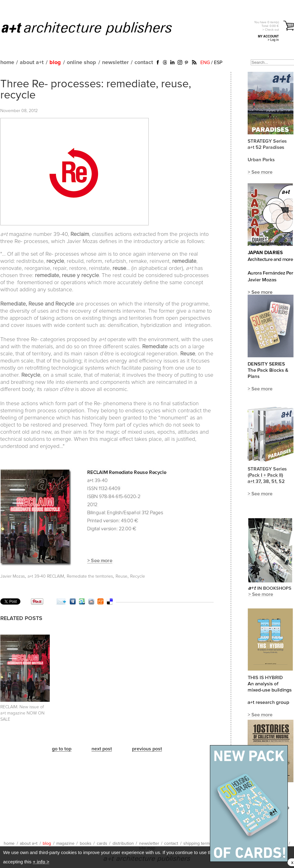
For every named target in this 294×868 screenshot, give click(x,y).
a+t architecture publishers (94, 28)
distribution (123, 844)
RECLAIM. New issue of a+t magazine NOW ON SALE (22, 713)
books (86, 844)
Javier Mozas (13, 576)
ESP (218, 63)
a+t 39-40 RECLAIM (46, 576)
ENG (205, 63)
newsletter (115, 63)
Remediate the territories (90, 576)
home (7, 63)
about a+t (32, 63)
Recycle (138, 576)
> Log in (273, 40)
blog (55, 63)
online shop (81, 63)
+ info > (41, 862)
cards (102, 844)
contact (144, 63)
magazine (65, 844)
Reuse (121, 576)
